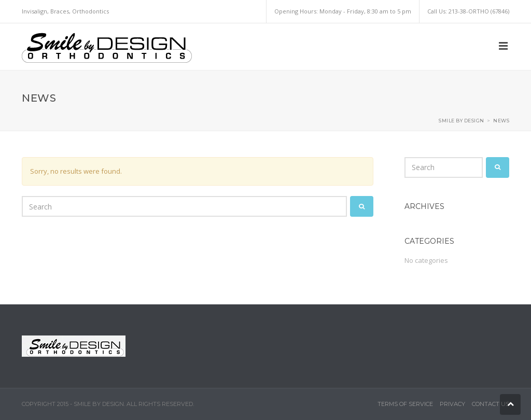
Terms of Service (405, 404)
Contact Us (491, 404)
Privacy (452, 404)
